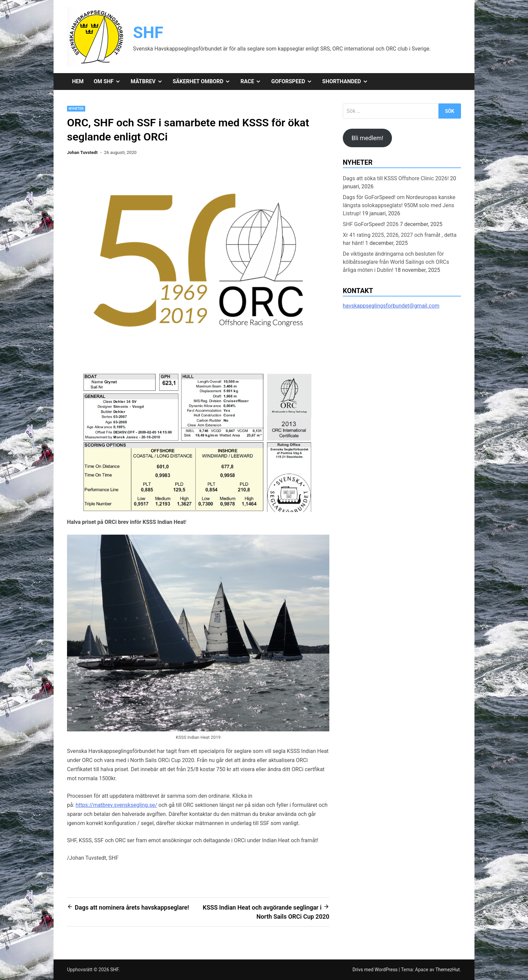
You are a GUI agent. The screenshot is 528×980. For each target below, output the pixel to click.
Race (253, 82)
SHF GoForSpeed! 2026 (371, 224)
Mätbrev (149, 82)
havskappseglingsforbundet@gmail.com (391, 306)
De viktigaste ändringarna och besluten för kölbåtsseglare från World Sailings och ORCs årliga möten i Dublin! (396, 262)
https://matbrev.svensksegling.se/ (117, 805)
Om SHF (110, 82)
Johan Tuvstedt (82, 152)
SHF (148, 33)
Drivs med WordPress (376, 970)
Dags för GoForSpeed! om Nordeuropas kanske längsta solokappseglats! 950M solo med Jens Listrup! (399, 205)
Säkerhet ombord (204, 82)
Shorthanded (348, 82)
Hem (78, 81)
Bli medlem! (367, 138)
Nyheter (76, 109)
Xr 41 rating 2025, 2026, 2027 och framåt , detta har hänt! (400, 239)
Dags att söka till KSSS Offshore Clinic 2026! (396, 178)
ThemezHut (448, 970)
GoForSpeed (294, 82)
